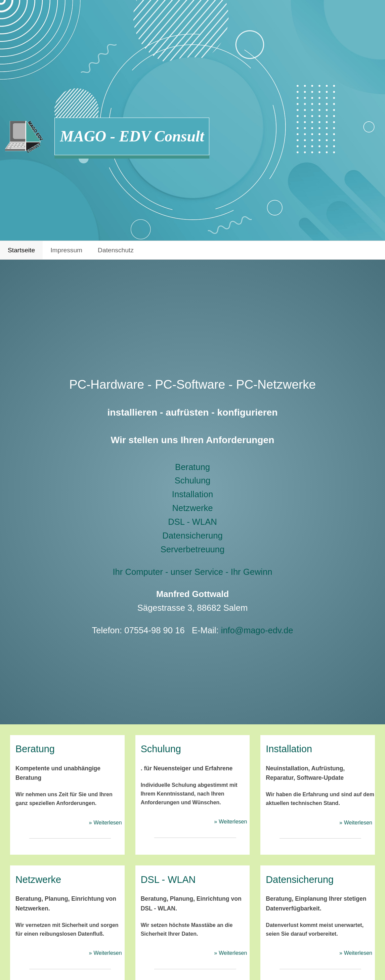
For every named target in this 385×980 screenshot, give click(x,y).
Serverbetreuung (193, 549)
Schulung (193, 480)
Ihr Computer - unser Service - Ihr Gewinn (192, 572)
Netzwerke (193, 508)
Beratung (192, 467)
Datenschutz (116, 250)
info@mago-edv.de (257, 630)
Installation (192, 494)
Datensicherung (192, 536)
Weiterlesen (108, 823)
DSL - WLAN (192, 522)
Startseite (21, 250)
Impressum (66, 250)
